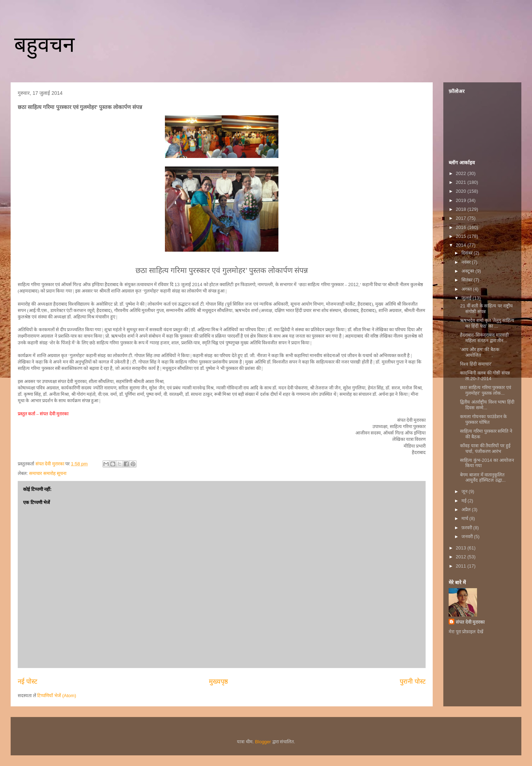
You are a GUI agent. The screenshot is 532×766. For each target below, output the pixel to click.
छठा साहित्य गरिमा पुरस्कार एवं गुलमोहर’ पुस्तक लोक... (485, 390)
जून (465, 491)
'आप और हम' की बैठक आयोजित (480, 352)
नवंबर (467, 262)
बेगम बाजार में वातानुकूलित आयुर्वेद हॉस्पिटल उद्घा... (483, 478)
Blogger (263, 742)
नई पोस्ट (27, 682)
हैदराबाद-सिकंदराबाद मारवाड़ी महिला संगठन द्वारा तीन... (484, 338)
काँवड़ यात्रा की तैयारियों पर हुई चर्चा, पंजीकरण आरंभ (485, 448)
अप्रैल (467, 510)
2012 (462, 557)
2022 (462, 173)
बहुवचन (44, 45)
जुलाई (467, 298)
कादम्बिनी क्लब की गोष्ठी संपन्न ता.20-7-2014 (485, 376)
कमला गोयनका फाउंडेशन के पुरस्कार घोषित (483, 419)
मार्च (465, 518)
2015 (462, 236)
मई (465, 501)
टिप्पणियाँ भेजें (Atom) (57, 696)
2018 (462, 209)
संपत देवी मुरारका (470, 622)
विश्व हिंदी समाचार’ (476, 364)
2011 (462, 566)
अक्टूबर (469, 271)
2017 (462, 218)
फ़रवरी (467, 528)
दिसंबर (468, 253)
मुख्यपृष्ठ (218, 682)
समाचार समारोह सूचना (48, 473)
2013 (462, 548)
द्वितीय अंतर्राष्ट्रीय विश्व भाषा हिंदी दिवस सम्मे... (487, 405)
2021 (462, 182)
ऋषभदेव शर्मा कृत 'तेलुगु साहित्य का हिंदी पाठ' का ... (487, 323)
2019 (462, 200)
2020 (462, 191)
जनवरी (468, 537)
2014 (462, 245)
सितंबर (468, 280)
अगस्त (467, 289)
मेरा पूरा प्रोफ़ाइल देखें (466, 632)
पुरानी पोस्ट (413, 682)
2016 (462, 227)
